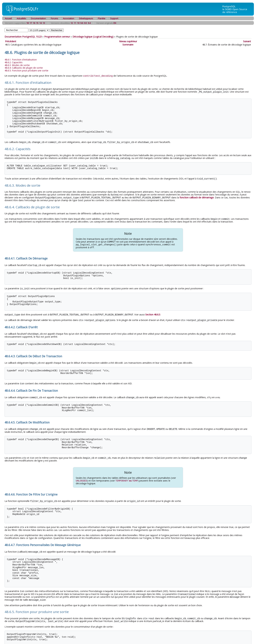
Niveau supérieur (128, 41)
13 (44, 23)
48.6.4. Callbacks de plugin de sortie (24, 68)
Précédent (11, 41)
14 (40, 23)
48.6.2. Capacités (14, 62)
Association (68, 18)
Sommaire (128, 45)
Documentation (38, 18)
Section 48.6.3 (153, 312)
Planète (102, 18)
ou (127, 477)
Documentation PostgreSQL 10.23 (23, 37)
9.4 (89, 23)
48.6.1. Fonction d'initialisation (21, 60)
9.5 (85, 23)
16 (34, 23)
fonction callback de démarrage (197, 196)
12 (72, 23)
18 (27, 23)
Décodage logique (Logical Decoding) (93, 37)
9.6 (82, 23)
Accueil (8, 18)
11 (75, 23)
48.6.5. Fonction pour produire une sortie (26, 70)
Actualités (21, 18)
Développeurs (86, 18)
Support (114, 18)
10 (78, 23)
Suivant (247, 41)
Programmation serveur (57, 37)
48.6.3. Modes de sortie (17, 65)
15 (37, 23)
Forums (54, 18)
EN (115, 23)
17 (31, 23)
